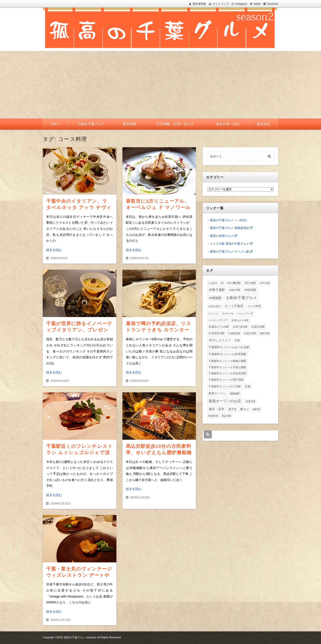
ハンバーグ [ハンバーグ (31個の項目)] (245, 313)
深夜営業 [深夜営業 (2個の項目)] (251, 401)
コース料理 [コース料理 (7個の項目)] (254, 306)
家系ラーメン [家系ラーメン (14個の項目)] (217, 393)
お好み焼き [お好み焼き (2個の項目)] (214, 306)
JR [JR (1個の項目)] (222, 283)
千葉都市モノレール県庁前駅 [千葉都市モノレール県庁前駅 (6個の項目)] (226, 380)
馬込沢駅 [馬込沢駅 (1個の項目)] (226, 416)
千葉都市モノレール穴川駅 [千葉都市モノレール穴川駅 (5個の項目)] (225, 386)
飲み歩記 (264, 124)
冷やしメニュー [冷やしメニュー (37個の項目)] (220, 340)
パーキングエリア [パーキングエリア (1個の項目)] (218, 320)
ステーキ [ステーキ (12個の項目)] (228, 314)
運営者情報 (199, 4)
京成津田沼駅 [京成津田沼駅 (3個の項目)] (217, 333)
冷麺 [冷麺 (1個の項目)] (237, 340)
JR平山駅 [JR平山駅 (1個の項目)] (265, 283)
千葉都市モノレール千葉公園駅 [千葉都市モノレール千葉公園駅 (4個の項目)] (227, 367)
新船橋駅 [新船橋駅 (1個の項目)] (235, 393)
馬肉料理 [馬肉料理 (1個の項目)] (213, 416)
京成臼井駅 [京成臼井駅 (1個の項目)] (250, 333)
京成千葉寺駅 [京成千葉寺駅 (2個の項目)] (240, 327)
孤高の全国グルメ (222, 236)
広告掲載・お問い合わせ (175, 124)
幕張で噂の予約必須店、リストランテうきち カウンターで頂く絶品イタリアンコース (159, 330)
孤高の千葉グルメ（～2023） (229, 220)
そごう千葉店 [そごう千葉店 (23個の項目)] (234, 306)
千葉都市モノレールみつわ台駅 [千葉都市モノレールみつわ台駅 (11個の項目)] (229, 347)
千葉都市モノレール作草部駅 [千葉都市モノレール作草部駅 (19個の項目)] (227, 354)
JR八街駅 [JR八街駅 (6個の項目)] (250, 283)
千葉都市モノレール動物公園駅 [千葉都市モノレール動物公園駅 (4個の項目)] (227, 361)
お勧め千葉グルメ (91, 124)
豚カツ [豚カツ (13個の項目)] (245, 409)
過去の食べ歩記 (228, 124)
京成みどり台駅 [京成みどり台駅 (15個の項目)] (219, 327)
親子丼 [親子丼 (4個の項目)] (233, 409)
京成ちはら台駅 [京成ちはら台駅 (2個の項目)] (240, 320)
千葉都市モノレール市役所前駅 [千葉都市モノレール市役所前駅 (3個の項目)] (227, 373)
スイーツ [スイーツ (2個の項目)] (213, 314)
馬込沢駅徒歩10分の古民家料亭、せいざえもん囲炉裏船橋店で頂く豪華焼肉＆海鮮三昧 (159, 452)
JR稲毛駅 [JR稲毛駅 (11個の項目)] (250, 290)
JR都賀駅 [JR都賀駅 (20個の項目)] (215, 298)
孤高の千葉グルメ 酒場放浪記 (229, 228)
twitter (257, 4)
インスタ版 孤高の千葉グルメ (229, 244)
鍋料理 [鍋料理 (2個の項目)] (257, 409)
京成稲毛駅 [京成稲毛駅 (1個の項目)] (234, 333)
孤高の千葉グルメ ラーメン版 (229, 252)
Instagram (241, 4)
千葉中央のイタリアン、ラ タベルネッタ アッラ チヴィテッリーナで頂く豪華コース (79, 207)
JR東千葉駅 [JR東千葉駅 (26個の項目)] (217, 290)
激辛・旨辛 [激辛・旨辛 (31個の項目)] (217, 409)
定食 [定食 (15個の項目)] (248, 386)
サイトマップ (221, 4)
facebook (273, 4)
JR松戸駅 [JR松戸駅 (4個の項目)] (235, 290)
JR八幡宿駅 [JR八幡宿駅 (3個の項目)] (234, 283)
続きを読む (54, 250)
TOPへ (55, 124)
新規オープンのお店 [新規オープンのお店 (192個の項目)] (225, 401)
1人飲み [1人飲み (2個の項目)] (213, 283)
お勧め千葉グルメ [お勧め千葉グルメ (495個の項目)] (242, 298)
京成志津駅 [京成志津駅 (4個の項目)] (258, 327)
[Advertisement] (160, 85)
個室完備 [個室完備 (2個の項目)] (264, 333)
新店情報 (129, 124)
